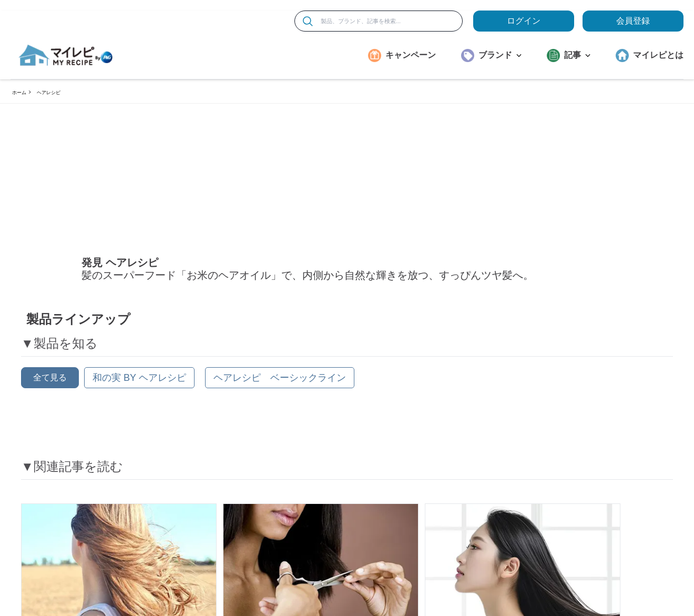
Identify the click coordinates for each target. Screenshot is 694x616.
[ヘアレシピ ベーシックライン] (280, 381)
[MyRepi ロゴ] (66, 55)
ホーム (19, 93)
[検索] (308, 21)
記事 (577, 55)
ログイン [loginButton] (524, 21)
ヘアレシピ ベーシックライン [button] (280, 381)
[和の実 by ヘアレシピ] (139, 381)
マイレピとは (658, 55)
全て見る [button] (50, 381)
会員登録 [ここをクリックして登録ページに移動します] (633, 21)
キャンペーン (411, 55)
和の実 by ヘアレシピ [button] (139, 381)
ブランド (500, 55)
